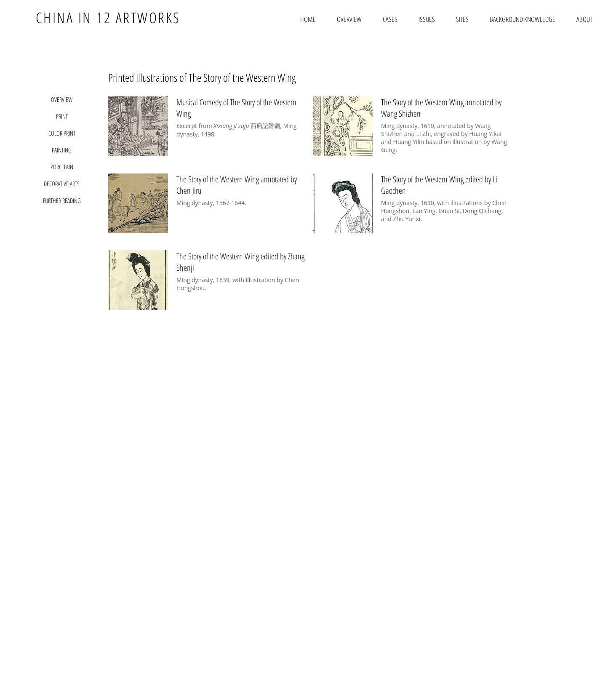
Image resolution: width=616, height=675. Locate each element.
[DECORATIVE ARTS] (62, 184)
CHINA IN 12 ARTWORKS (108, 17)
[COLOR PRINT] (62, 133)
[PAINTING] (62, 150)
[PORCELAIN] (62, 167)
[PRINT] (62, 116)
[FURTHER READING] (62, 200)
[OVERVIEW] (62, 99)
